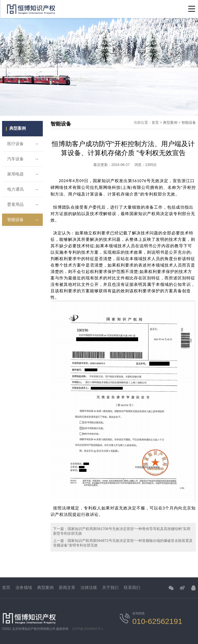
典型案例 (170, 122)
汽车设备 (23, 159)
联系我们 (132, 588)
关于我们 (110, 588)
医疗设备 (23, 144)
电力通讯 (23, 189)
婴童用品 (23, 205)
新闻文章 (67, 588)
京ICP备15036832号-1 (87, 629)
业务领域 (24, 588)
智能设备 (23, 220)
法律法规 (89, 588)
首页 (155, 122)
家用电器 (23, 174)
